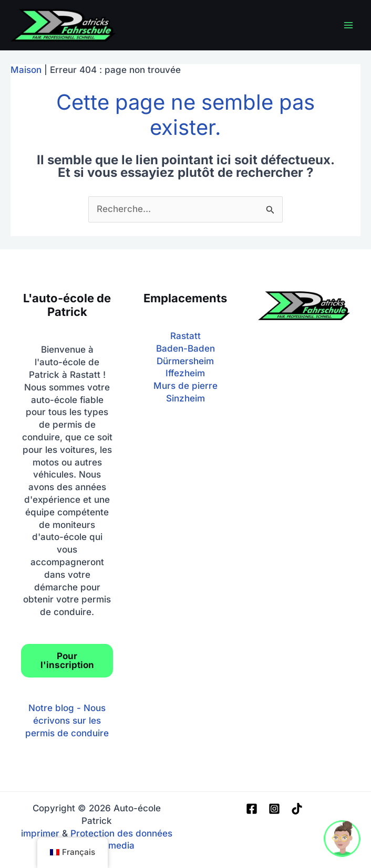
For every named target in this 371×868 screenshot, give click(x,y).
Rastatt (185, 336)
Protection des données (121, 833)
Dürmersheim (185, 361)
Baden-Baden (185, 348)
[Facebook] (252, 809)
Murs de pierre (185, 386)
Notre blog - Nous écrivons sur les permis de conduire (67, 721)
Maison (26, 70)
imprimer (40, 833)
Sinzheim (185, 398)
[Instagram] (274, 809)
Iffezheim (185, 373)
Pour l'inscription (67, 660)
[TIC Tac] (297, 809)
